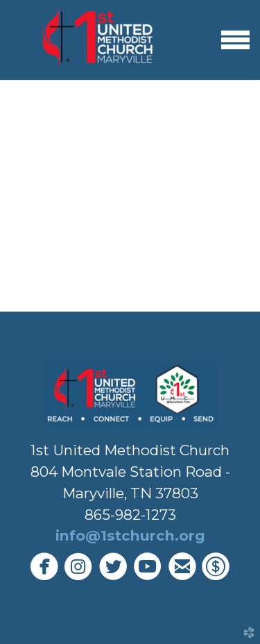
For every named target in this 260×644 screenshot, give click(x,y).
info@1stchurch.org (130, 535)
